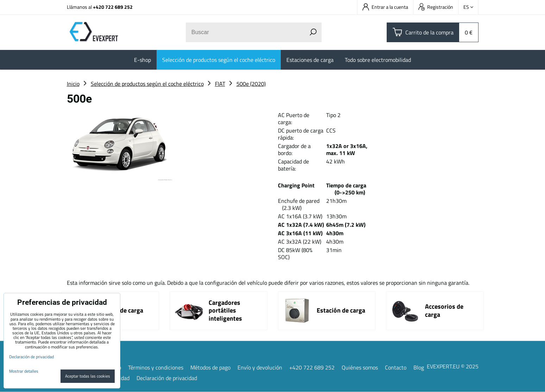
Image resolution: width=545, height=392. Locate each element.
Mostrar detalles (24, 371)
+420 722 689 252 (113, 7)
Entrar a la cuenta (385, 7)
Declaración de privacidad (167, 378)
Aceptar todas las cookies (88, 376)
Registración (436, 7)
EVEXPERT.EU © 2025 (453, 366)
